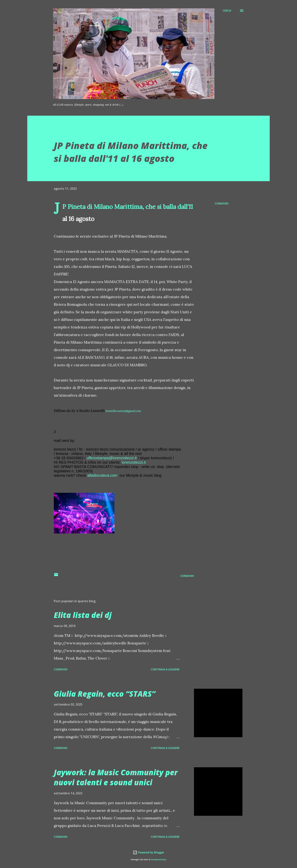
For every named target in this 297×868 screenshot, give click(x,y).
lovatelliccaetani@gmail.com (123, 411)
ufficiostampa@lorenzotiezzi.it (112, 458)
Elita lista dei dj (83, 615)
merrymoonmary (159, 860)
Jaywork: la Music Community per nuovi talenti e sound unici (116, 777)
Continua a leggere (165, 669)
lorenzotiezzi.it (134, 462)
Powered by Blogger (148, 852)
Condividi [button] (222, 203)
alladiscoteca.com (102, 475)
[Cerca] (227, 11)
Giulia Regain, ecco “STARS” (105, 694)
